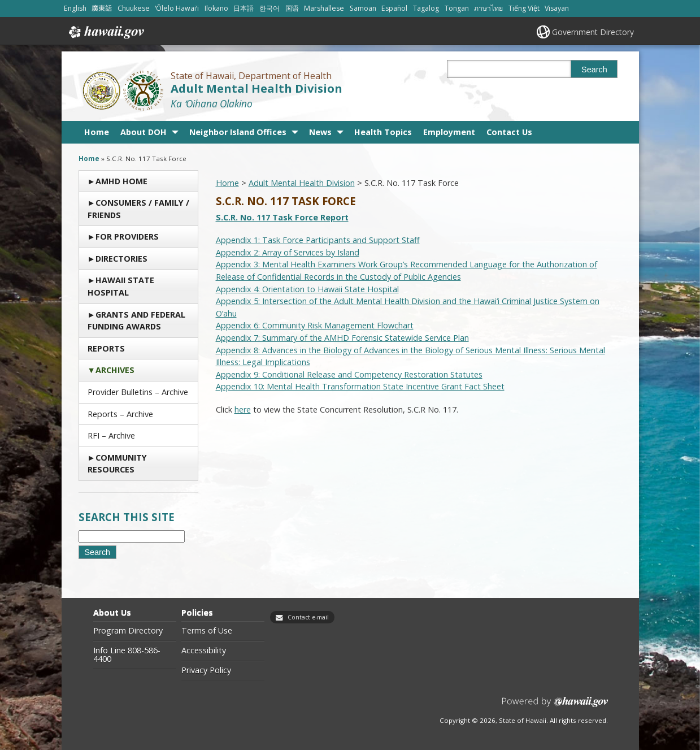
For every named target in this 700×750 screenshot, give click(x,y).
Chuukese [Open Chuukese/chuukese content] (134, 8)
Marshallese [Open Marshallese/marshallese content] (324, 8)
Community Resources (117, 464)
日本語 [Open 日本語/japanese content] (244, 8)
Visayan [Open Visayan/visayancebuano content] (557, 8)
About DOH (144, 132)
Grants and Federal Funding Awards (136, 321)
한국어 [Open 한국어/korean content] (269, 8)
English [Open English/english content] (75, 8)
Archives (115, 370)
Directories (121, 259)
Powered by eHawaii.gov (555, 706)
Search (594, 70)
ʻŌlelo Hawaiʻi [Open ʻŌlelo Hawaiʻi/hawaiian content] (177, 8)
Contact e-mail (308, 617)
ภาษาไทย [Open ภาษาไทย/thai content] (488, 8)
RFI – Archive (111, 435)
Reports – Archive (120, 414)
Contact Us (509, 132)
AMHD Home (121, 181)
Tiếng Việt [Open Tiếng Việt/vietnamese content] (524, 8)
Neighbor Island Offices (238, 132)
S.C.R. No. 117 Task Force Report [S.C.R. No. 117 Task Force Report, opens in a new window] (282, 217)
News (320, 132)
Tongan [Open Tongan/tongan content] (457, 8)
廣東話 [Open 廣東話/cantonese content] (102, 8)
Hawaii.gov (105, 32)
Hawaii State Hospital (121, 286)
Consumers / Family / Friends (138, 209)
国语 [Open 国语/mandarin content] (292, 8)
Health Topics (383, 132)
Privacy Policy (206, 670)
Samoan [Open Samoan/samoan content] (363, 8)
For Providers (127, 237)
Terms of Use (207, 631)
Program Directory (128, 631)
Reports (106, 348)
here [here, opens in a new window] (243, 409)
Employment (449, 132)
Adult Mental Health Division (256, 88)
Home (97, 132)
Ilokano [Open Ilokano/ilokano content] (216, 8)
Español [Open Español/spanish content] (394, 8)
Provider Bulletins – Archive (138, 392)
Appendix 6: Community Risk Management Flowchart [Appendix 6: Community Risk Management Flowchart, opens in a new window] (315, 325)
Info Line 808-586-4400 (127, 655)
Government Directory (593, 32)
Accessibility (204, 651)
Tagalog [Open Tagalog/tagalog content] (426, 8)
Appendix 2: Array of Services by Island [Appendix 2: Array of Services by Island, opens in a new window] (288, 252)
